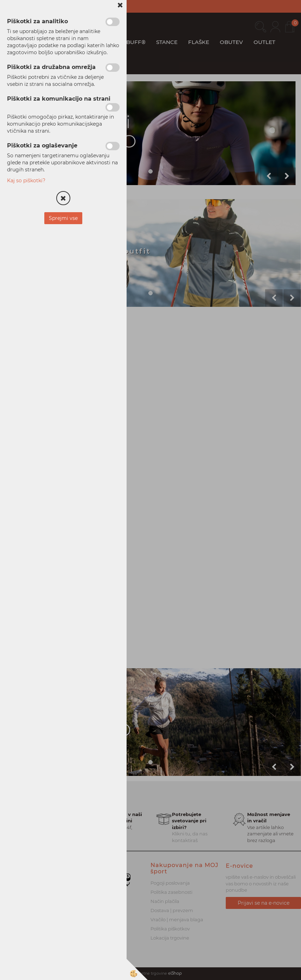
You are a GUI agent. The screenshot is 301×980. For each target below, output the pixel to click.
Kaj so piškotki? (26, 181)
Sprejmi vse (63, 218)
